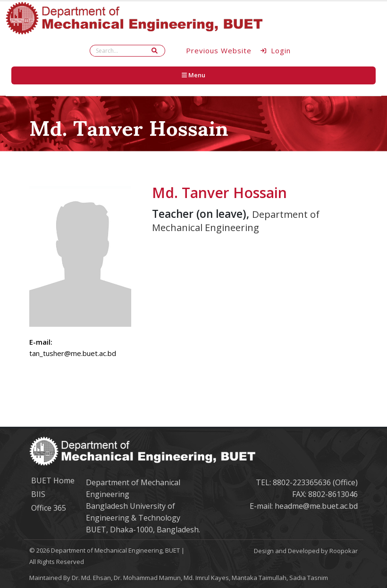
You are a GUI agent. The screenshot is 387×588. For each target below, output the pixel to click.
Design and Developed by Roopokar (306, 551)
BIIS (38, 494)
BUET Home (53, 480)
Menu (193, 75)
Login (276, 50)
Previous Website (219, 50)
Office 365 (49, 508)
